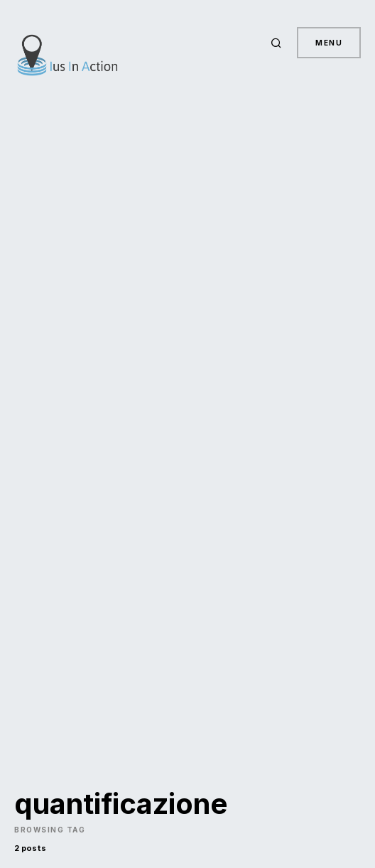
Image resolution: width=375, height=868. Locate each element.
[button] (278, 43)
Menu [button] (329, 43)
